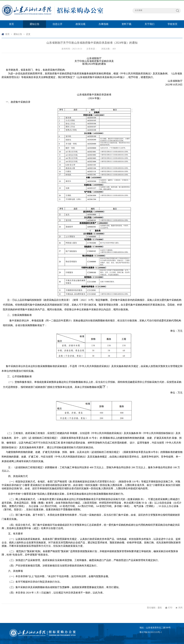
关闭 (180, 608)
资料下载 (126, 24)
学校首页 (172, 24)
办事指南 (103, 24)
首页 (11, 24)
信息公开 (57, 24)
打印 (170, 608)
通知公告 (34, 24)
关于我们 (149, 24)
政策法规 (80, 24)
